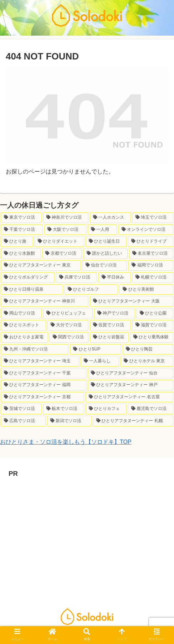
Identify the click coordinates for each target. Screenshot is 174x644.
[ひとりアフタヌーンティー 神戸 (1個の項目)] (130, 385)
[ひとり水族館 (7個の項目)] (21, 254)
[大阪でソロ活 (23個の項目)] (65, 230)
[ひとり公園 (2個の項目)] (155, 313)
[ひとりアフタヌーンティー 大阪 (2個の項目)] (132, 301)
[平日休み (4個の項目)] (115, 277)
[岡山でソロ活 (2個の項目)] (21, 313)
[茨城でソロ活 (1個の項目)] (21, 409)
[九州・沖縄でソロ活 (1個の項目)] (35, 349)
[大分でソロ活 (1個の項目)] (68, 325)
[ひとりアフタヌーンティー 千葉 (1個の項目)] (43, 373)
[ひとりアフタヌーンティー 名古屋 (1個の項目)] (129, 397)
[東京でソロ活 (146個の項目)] (21, 218)
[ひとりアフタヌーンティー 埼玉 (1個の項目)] (40, 361)
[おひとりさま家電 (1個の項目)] (24, 337)
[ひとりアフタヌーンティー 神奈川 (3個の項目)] (45, 301)
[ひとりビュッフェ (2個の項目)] (68, 313)
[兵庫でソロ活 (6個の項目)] (76, 277)
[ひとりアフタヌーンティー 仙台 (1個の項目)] (130, 373)
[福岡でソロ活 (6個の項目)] (151, 265)
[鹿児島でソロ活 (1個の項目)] (151, 409)
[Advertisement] (87, 530)
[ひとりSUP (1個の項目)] (95, 349)
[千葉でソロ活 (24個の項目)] (22, 230)
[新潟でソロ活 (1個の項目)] (70, 421)
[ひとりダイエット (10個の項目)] (59, 241)
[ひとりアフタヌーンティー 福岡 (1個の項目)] (43, 385)
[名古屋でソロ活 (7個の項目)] (151, 254)
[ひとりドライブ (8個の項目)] (151, 241)
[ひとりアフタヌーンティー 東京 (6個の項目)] (41, 265)
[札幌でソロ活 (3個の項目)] (153, 277)
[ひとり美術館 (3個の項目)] (146, 290)
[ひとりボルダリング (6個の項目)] (28, 277)
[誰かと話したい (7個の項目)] (106, 254)
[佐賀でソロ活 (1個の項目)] (110, 325)
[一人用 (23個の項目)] (102, 230)
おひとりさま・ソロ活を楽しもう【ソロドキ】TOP (66, 442)
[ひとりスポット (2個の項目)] (23, 325)
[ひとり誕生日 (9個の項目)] (106, 241)
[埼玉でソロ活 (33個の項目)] (153, 218)
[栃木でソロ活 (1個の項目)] (64, 409)
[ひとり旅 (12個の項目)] (17, 241)
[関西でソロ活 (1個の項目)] (69, 337)
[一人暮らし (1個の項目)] (100, 361)
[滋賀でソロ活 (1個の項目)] (153, 325)
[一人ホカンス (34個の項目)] (110, 218)
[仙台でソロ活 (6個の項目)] (105, 265)
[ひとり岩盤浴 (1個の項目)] (109, 337)
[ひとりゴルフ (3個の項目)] (91, 290)
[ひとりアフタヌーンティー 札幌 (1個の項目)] (133, 421)
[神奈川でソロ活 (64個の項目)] (66, 218)
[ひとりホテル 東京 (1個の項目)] (147, 361)
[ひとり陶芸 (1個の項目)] (148, 349)
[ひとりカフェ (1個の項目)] (106, 409)
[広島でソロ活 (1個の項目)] (23, 421)
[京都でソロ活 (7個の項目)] (62, 254)
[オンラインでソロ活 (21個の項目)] (146, 230)
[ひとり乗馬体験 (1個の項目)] (152, 337)
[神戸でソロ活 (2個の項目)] (115, 313)
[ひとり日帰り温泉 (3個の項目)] (32, 290)
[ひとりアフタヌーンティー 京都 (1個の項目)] (42, 397)
